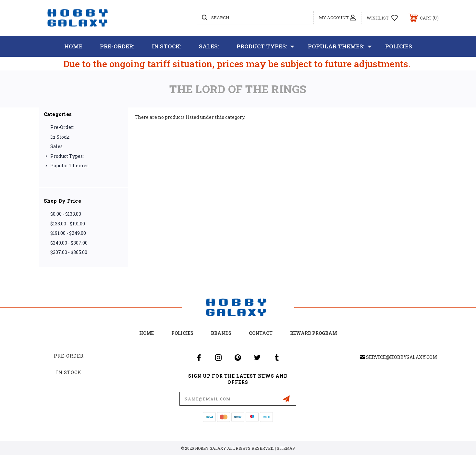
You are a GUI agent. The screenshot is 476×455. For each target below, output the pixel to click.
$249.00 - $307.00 (69, 243)
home (146, 333)
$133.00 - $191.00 (68, 224)
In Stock (69, 372)
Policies (399, 46)
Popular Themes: (340, 46)
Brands (221, 333)
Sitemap (286, 448)
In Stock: (167, 46)
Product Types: (265, 46)
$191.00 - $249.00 (68, 233)
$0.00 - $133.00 (66, 214)
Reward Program (314, 333)
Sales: (209, 46)
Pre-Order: (117, 46)
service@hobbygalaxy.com (402, 357)
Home (73, 46)
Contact (261, 333)
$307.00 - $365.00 (69, 252)
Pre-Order (69, 356)
